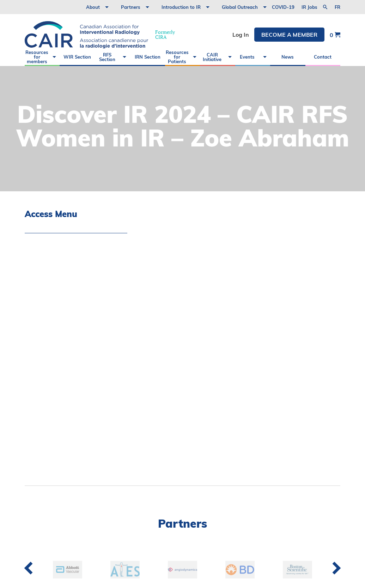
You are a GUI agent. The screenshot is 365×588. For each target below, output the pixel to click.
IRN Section (148, 57)
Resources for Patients (177, 57)
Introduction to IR (181, 7)
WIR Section (77, 57)
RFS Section (107, 57)
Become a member (289, 35)
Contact (323, 57)
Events (247, 57)
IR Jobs (309, 7)
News (288, 57)
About (93, 7)
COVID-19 (283, 7)
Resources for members (37, 57)
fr (337, 7)
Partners (131, 7)
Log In (241, 35)
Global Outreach (240, 7)
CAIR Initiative (212, 57)
